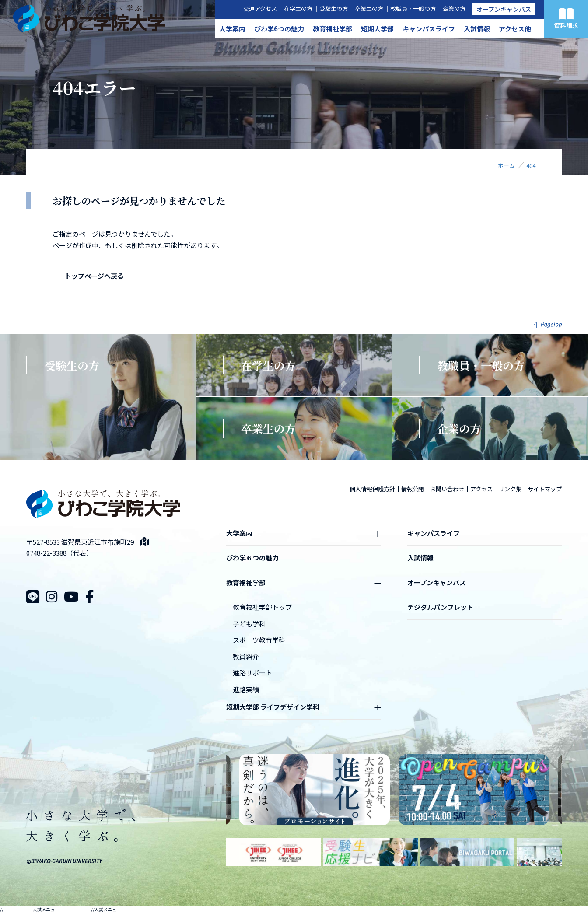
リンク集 (510, 489)
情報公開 (413, 489)
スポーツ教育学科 (259, 640)
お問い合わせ (447, 489)
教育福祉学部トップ (262, 607)
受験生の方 (334, 9)
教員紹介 (246, 656)
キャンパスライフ (429, 29)
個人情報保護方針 (372, 489)
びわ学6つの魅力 (279, 29)
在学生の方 (298, 9)
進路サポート (252, 673)
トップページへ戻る (94, 276)
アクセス (481, 489)
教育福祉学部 (332, 29)
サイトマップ (545, 489)
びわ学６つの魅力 (252, 558)
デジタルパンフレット (440, 607)
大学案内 (232, 29)
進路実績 (246, 689)
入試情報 (477, 29)
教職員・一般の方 (413, 9)
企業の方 (454, 9)
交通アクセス (260, 9)
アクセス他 (515, 29)
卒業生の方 (369, 9)
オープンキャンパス (504, 9)
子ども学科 (249, 624)
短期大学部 (377, 29)
